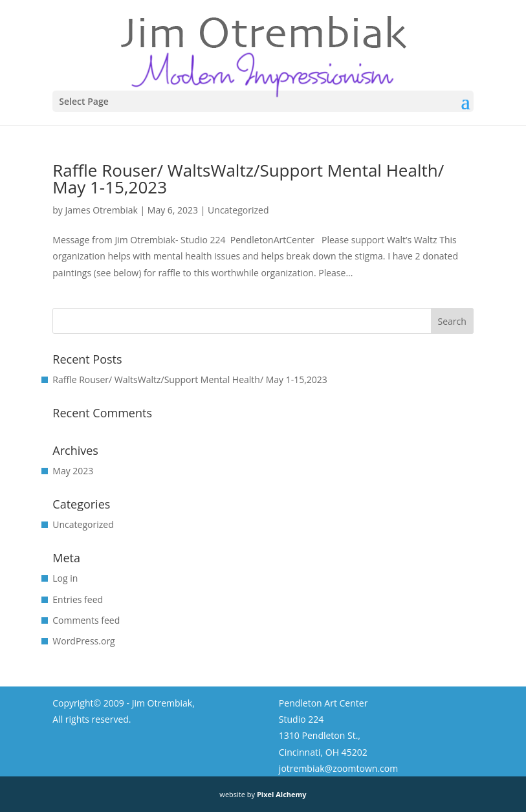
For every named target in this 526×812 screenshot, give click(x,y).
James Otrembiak (102, 210)
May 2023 (73, 471)
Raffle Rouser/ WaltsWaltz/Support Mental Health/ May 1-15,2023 (248, 179)
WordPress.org (83, 641)
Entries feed (78, 599)
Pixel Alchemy (282, 794)
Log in (65, 578)
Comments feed (86, 620)
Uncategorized (238, 210)
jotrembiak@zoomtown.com (338, 768)
